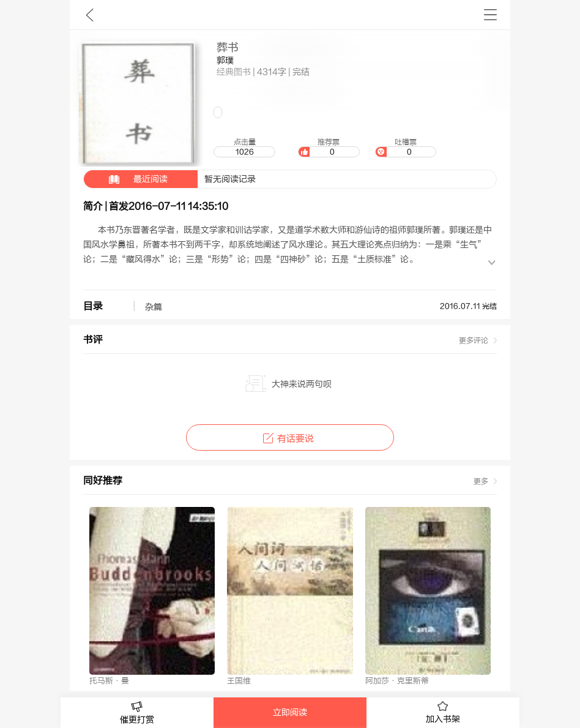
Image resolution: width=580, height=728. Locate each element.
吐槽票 (406, 148)
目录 (93, 306)
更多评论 (474, 340)
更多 (481, 481)
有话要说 (290, 439)
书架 (490, 15)
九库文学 (90, 15)
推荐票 (329, 148)
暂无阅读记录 (170, 179)
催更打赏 (137, 713)
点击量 (244, 148)
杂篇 (154, 307)
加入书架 (443, 713)
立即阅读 (290, 713)
